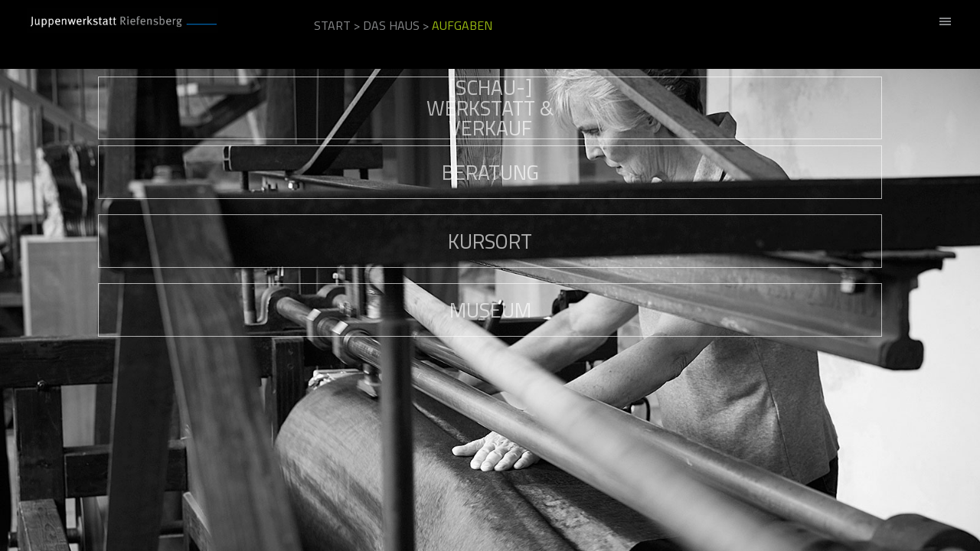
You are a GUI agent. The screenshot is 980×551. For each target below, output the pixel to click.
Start (332, 25)
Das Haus (391, 25)
